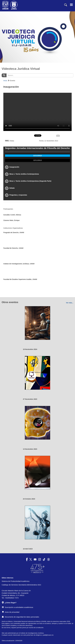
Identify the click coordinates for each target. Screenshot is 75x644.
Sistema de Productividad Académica (16, 581)
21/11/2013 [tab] (37, 156)
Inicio (5, 81)
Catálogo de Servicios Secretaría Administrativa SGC (21, 585)
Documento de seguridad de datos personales (21, 617)
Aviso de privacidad (11, 612)
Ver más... (70, 303)
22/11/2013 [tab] (37, 160)
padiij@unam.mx (48, 635)
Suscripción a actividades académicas (18, 607)
